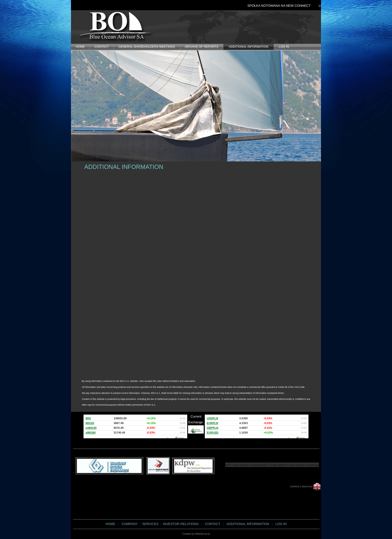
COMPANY (130, 524)
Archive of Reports (201, 47)
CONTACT (102, 47)
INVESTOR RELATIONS (181, 524)
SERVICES (150, 524)
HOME (80, 47)
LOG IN (284, 47)
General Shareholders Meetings (147, 47)
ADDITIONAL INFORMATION (248, 47)
